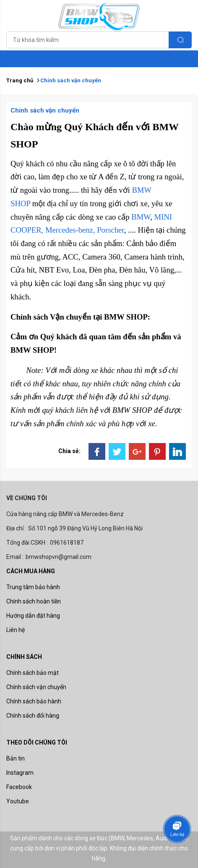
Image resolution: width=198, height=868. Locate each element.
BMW (141, 217)
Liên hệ (16, 630)
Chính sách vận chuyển (36, 687)
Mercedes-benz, (70, 230)
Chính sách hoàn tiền (34, 601)
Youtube (18, 801)
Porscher (111, 230)
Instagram (20, 773)
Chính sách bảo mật (33, 673)
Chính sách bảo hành (34, 701)
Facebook (19, 787)
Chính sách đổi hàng (33, 716)
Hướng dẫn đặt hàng (33, 616)
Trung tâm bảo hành (33, 587)
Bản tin (16, 758)
